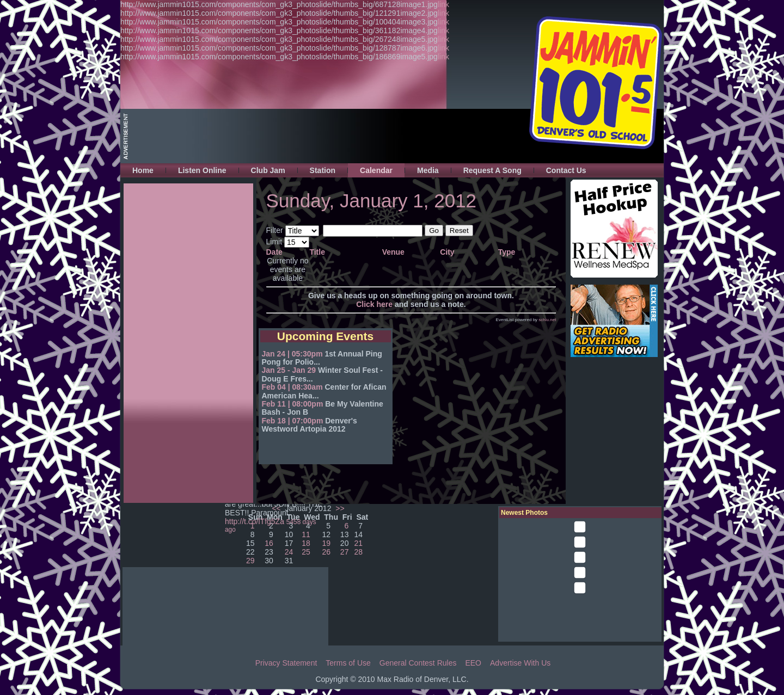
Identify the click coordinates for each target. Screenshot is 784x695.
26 (326, 552)
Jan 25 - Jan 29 (289, 370)
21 (359, 543)
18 (306, 543)
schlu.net (547, 320)
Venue (393, 252)
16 (269, 543)
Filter (275, 230)
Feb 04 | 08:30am (292, 387)
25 (306, 552)
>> (339, 508)
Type (507, 252)
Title (317, 252)
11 (306, 534)
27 (345, 552)
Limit (274, 242)
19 (326, 543)
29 (250, 561)
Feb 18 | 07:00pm (293, 421)
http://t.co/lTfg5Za (255, 521)
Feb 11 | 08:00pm (293, 404)
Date (274, 252)
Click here (374, 304)
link (443, 4)
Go (434, 230)
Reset (459, 230)
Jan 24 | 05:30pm (292, 354)
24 (289, 552)
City (447, 252)
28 (359, 552)
